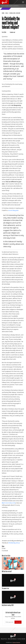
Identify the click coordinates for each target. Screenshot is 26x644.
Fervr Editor (4, 32)
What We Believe (12, 639)
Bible (7, 13)
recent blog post (13, 211)
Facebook (5, 551)
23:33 (14, 503)
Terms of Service (16, 643)
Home (3, 13)
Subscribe (18, 622)
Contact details (21, 639)
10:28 (10, 503)
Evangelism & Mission (15, 13)
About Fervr (4, 639)
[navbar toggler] (23, 2)
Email (4, 549)
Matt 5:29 (5, 503)
